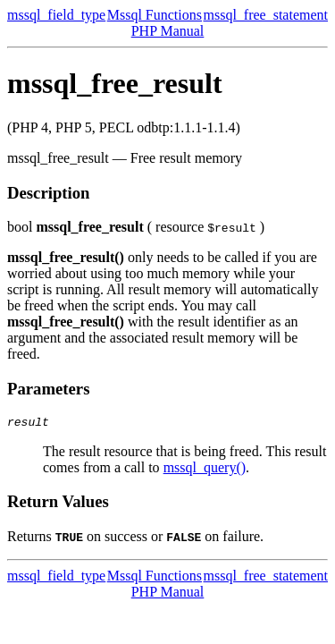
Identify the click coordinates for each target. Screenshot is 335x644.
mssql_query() (205, 470)
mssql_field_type (56, 15)
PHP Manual (168, 31)
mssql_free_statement (265, 15)
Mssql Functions (155, 15)
